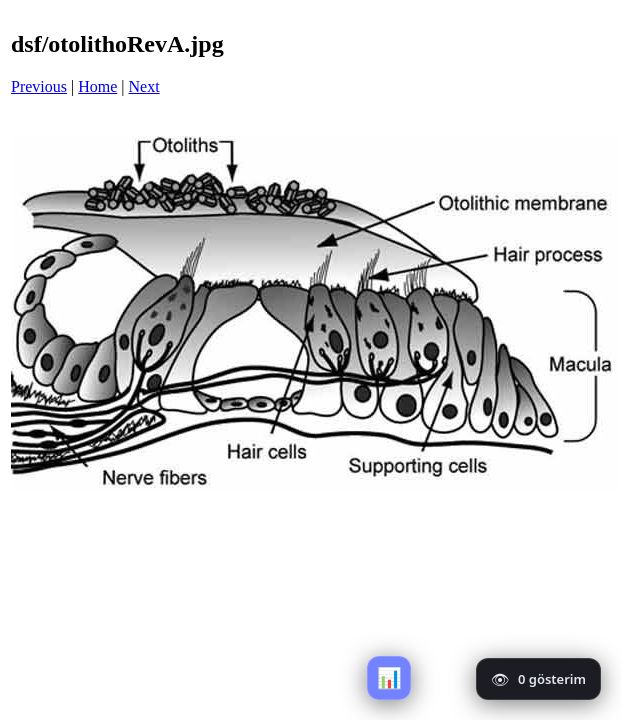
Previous (39, 86)
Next (144, 86)
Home (97, 86)
